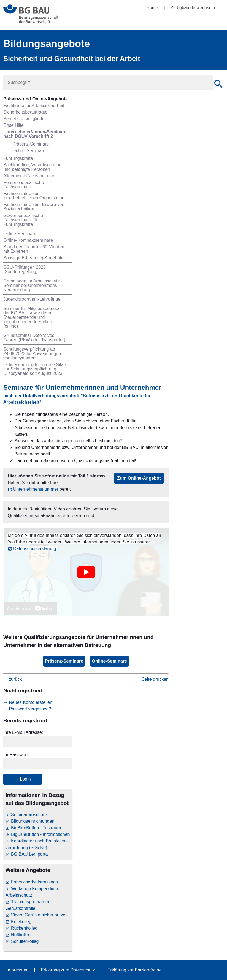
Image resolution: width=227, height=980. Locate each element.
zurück (15, 679)
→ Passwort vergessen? (27, 709)
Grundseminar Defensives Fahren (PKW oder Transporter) (34, 338)
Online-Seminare (29, 151)
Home (152, 8)
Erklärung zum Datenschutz (68, 970)
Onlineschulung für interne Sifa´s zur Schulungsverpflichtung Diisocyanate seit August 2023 (35, 369)
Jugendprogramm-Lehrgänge (32, 299)
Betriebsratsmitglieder (25, 119)
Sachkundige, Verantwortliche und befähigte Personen (32, 167)
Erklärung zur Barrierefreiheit (136, 970)
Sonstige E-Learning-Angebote (33, 258)
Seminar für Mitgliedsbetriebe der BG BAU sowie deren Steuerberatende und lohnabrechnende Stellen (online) (32, 317)
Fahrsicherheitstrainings (34, 882)
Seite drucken (155, 679)
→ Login (23, 779)
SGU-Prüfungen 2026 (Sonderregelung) (25, 269)
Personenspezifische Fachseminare (24, 185)
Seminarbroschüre (29, 815)
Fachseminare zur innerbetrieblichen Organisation (34, 196)
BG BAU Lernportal (30, 854)
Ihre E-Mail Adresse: (23, 732)
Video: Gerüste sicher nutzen (39, 915)
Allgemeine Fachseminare (29, 176)
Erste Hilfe (13, 125)
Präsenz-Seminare (31, 144)
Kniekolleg (21, 922)
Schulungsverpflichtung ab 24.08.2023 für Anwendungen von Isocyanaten (32, 354)
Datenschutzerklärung (35, 549)
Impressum (17, 970)
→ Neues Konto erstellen (28, 702)
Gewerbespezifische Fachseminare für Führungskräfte (23, 220)
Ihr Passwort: (16, 755)
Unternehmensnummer (36, 489)
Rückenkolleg (24, 928)
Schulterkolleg (25, 941)
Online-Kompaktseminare (28, 240)
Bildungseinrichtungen (33, 821)
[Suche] (218, 85)
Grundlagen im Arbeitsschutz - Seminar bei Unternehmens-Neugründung (33, 285)
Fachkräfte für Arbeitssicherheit (34, 105)
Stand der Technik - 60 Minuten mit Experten (34, 249)
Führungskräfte (18, 158)
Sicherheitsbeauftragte (25, 112)
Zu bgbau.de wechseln (193, 8)
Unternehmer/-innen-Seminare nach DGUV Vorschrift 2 (35, 134)
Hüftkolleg (21, 935)
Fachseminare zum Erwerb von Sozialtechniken (34, 207)
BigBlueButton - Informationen (40, 834)
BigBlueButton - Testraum (36, 828)
